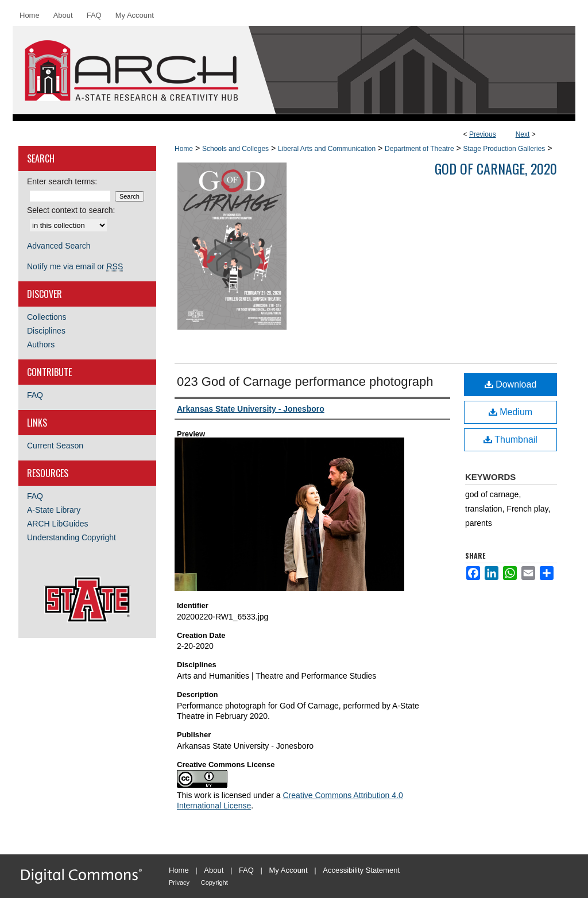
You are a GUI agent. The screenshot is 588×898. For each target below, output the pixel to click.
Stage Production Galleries (504, 149)
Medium (510, 412)
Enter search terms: (62, 181)
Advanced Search (59, 246)
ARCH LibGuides (58, 524)
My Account (289, 870)
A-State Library (54, 510)
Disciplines (46, 331)
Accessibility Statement (361, 870)
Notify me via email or (75, 266)
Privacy (179, 882)
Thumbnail (510, 440)
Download (511, 384)
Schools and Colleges (235, 149)
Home (184, 149)
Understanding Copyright (71, 537)
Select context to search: (71, 210)
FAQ (35, 395)
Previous (483, 134)
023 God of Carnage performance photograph (305, 382)
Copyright (214, 882)
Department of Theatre (419, 149)
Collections (47, 317)
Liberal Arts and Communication (327, 149)
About (214, 870)
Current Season (55, 446)
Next (523, 134)
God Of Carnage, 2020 (496, 168)
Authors (41, 345)
